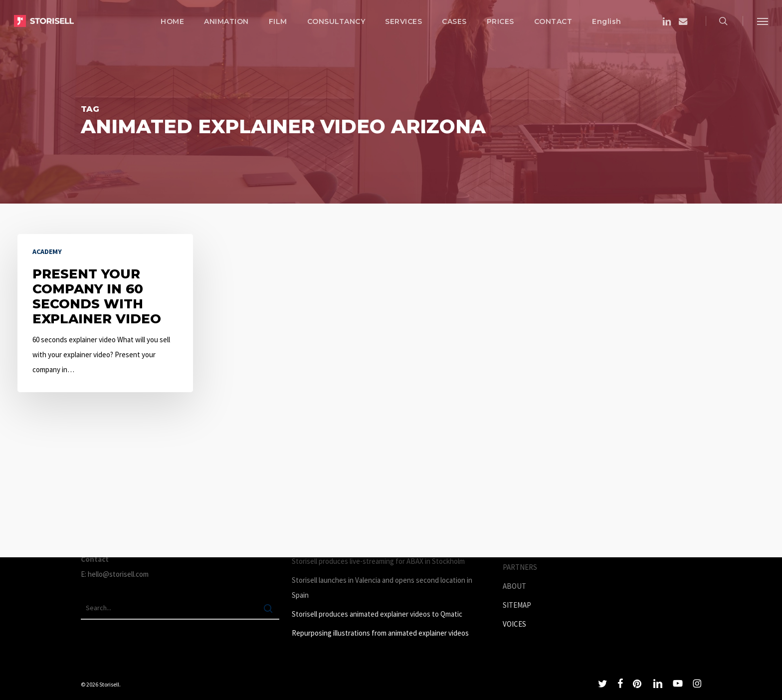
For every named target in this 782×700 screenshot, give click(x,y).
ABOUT (514, 586)
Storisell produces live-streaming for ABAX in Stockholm (378, 561)
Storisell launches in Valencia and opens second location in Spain (382, 587)
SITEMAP (517, 605)
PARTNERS (520, 567)
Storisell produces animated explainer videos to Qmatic (377, 614)
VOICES (514, 624)
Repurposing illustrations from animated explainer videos (380, 633)
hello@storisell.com (118, 574)
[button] (763, 21)
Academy (47, 251)
